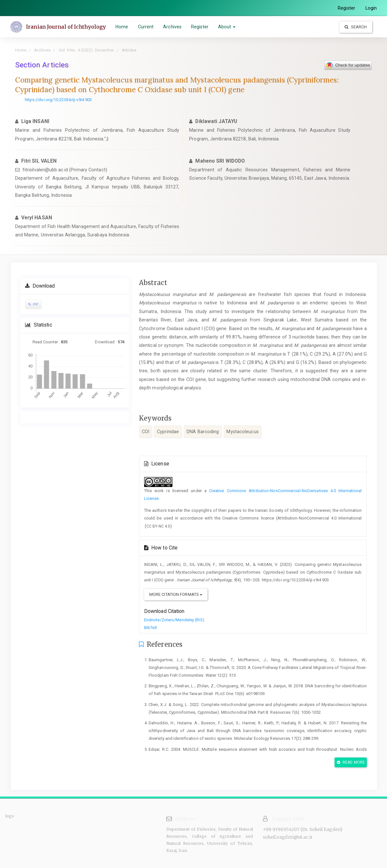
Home (123, 27)
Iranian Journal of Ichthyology (67, 27)
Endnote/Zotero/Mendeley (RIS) (174, 620)
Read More (351, 762)
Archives (173, 27)
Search (356, 27)
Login (371, 8)
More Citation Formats (176, 594)
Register (346, 8)
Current (147, 27)
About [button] (228, 27)
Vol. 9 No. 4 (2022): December (86, 50)
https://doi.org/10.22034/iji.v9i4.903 (58, 100)
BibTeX (151, 628)
